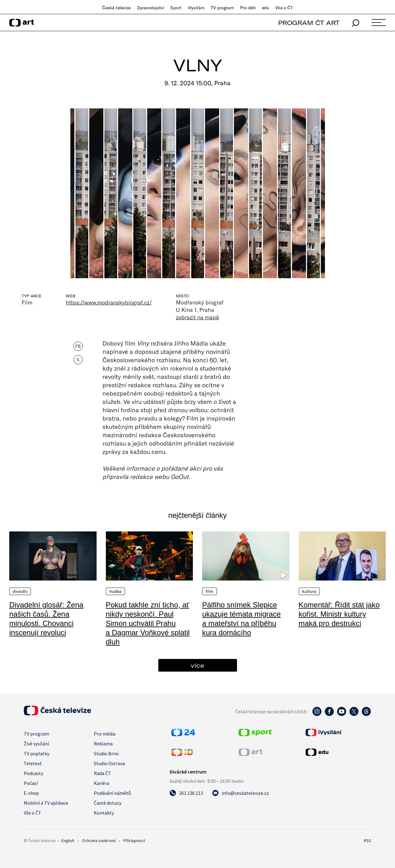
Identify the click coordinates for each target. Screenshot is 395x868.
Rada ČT (102, 773)
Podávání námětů (112, 793)
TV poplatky (37, 753)
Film (210, 591)
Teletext (33, 763)
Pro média (105, 734)
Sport (176, 8)
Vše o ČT (284, 8)
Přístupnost (134, 841)
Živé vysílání (36, 744)
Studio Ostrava (109, 763)
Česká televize (116, 8)
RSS (368, 841)
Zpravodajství (151, 8)
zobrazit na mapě (197, 317)
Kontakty (104, 813)
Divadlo (20, 591)
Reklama (103, 744)
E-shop (31, 793)
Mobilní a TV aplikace (46, 803)
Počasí (31, 783)
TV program (222, 8)
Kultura (309, 591)
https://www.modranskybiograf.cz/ (109, 302)
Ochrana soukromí (99, 841)
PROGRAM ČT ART (309, 23)
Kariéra (102, 783)
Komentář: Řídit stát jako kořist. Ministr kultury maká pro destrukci (339, 614)
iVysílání (196, 8)
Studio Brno (106, 753)
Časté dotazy (108, 803)
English (68, 841)
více (197, 665)
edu (266, 8)
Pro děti (248, 8)
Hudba (116, 591)
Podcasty (33, 773)
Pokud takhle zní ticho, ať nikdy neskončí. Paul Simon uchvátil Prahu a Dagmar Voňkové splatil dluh (148, 623)
